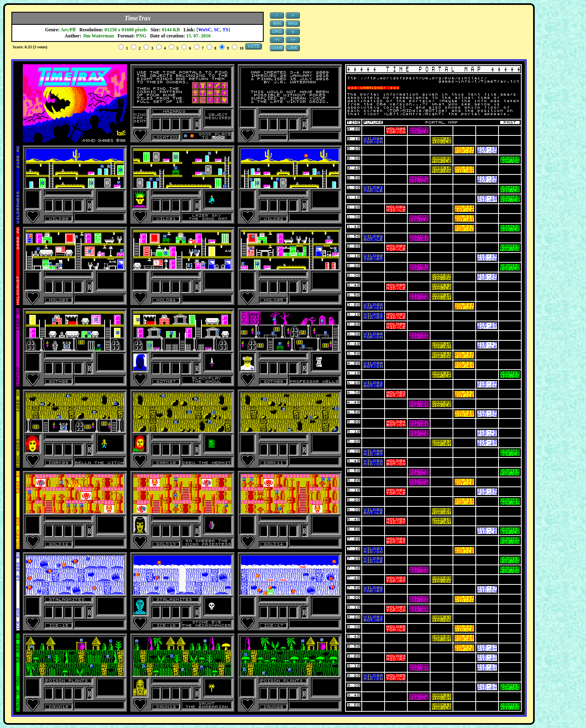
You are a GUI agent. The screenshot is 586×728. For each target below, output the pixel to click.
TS (226, 30)
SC (217, 30)
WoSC (205, 30)
